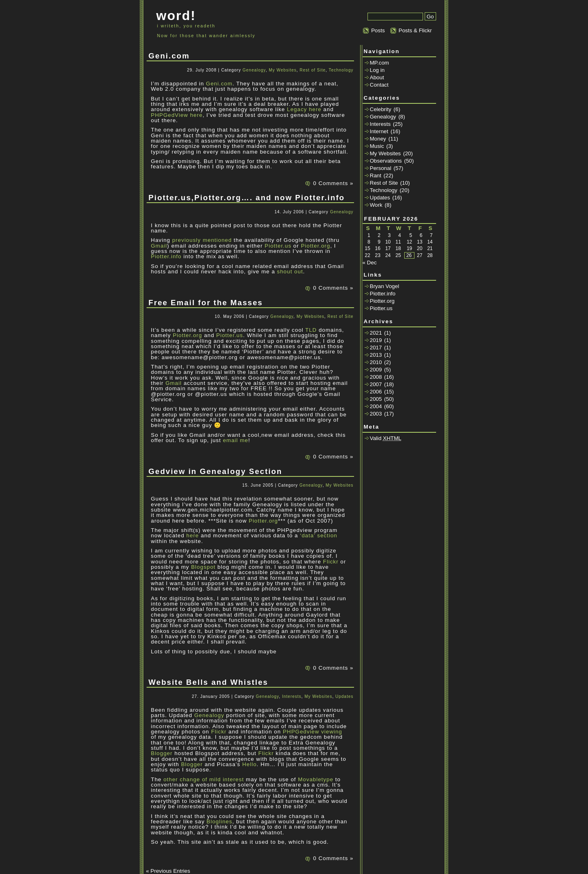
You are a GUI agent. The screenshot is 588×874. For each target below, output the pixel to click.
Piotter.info (166, 256)
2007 (376, 384)
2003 (376, 414)
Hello (249, 764)
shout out (290, 272)
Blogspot (203, 567)
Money (378, 139)
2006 (376, 392)
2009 (376, 370)
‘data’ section (319, 535)
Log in (377, 70)
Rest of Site (313, 70)
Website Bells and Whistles (208, 682)
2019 (376, 340)
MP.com (380, 63)
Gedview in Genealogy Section (216, 471)
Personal (381, 168)
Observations (386, 161)
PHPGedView (170, 115)
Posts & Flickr (415, 30)
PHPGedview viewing (313, 732)
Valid (386, 438)
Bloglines (219, 821)
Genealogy (254, 70)
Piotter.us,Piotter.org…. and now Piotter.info (247, 198)
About (377, 77)
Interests (292, 696)
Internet (379, 131)
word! (176, 16)
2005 (376, 399)
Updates (344, 696)
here (315, 109)
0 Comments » (333, 183)
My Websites (283, 70)
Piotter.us (278, 246)
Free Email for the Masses (206, 303)
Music (377, 146)
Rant (376, 175)
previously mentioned (202, 240)
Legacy (297, 109)
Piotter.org (316, 246)
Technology (341, 70)
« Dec (370, 263)
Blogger (162, 753)
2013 (376, 355)
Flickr (331, 562)
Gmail (159, 246)
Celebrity (381, 109)
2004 (376, 406)
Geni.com (169, 56)
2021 (376, 333)
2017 (376, 348)
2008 (376, 377)
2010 (376, 362)
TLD (311, 330)
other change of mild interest (204, 779)
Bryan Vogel (385, 286)
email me (236, 440)
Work (376, 205)
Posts (378, 30)
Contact (379, 85)
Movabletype (316, 779)
